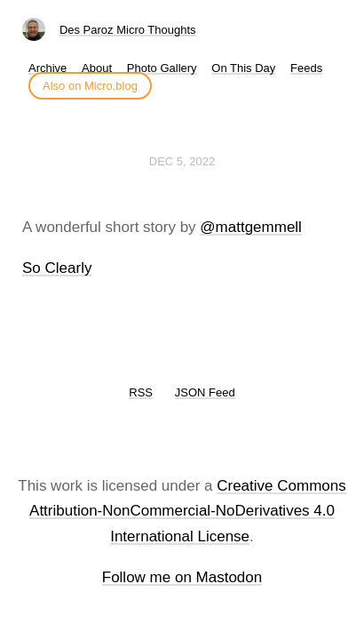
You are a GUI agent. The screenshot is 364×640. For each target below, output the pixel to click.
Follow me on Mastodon (182, 577)
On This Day (243, 68)
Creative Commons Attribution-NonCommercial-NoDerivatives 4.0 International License (188, 512)
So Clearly (57, 268)
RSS (141, 392)
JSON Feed (205, 392)
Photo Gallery (162, 68)
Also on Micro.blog (90, 86)
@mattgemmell (251, 227)
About (97, 68)
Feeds (306, 68)
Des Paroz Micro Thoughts (128, 30)
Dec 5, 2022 (182, 161)
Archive (47, 68)
